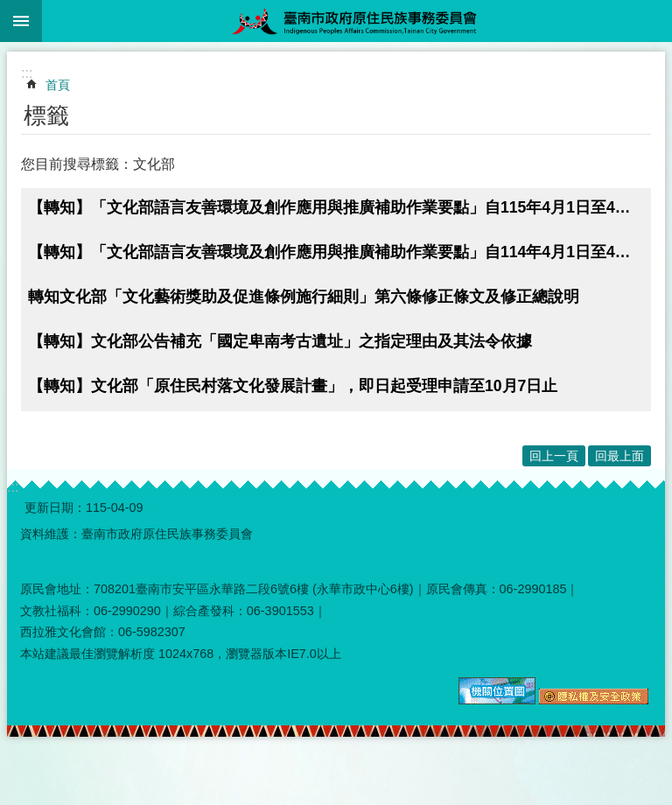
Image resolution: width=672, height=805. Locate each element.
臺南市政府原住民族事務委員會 (357, 21)
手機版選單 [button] (21, 21)
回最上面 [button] (619, 456)
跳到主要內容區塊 (9, 9)
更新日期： (55, 507)
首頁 (58, 85)
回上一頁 (554, 456)
